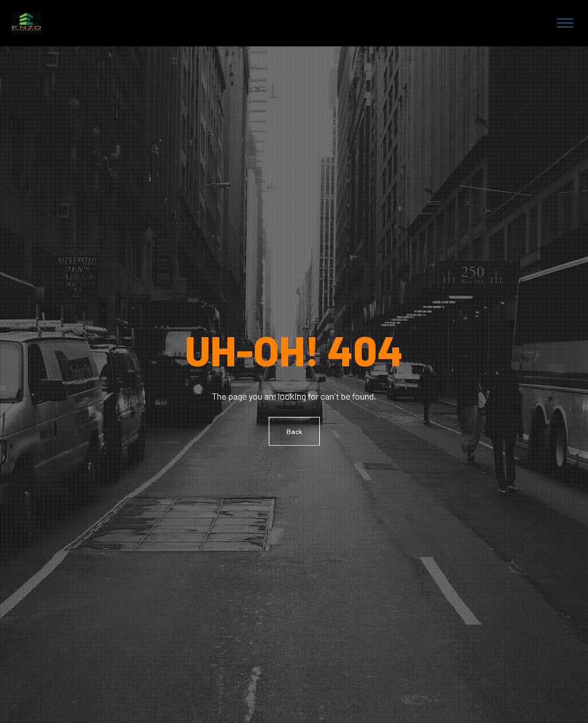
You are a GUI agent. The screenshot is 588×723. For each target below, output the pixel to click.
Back (294, 431)
